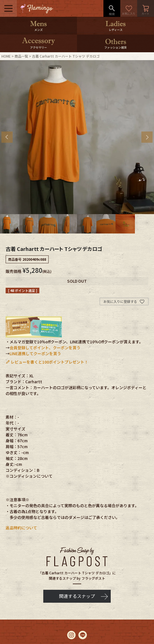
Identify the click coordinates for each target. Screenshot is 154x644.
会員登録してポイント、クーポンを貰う (45, 348)
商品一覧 (21, 56)
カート (146, 8)
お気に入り (129, 8)
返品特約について (21, 528)
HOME (6, 56)
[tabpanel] (77, 137)
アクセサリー (38, 47)
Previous (7, 137)
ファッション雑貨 (115, 47)
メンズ (38, 30)
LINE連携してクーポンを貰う (35, 353)
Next (147, 137)
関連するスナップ (77, 596)
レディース (116, 30)
